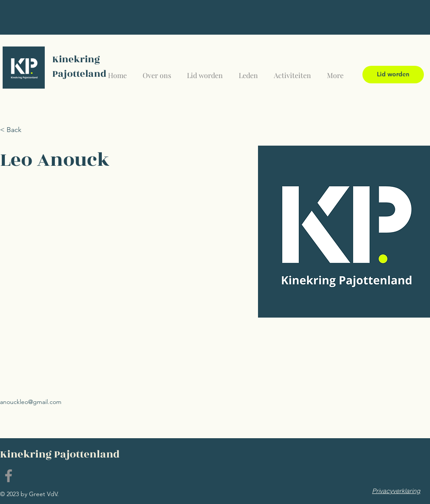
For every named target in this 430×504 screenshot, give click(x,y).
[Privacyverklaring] (396, 491)
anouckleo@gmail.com (31, 402)
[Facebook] (9, 476)
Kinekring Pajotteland (79, 67)
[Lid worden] (393, 75)
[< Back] (17, 130)
